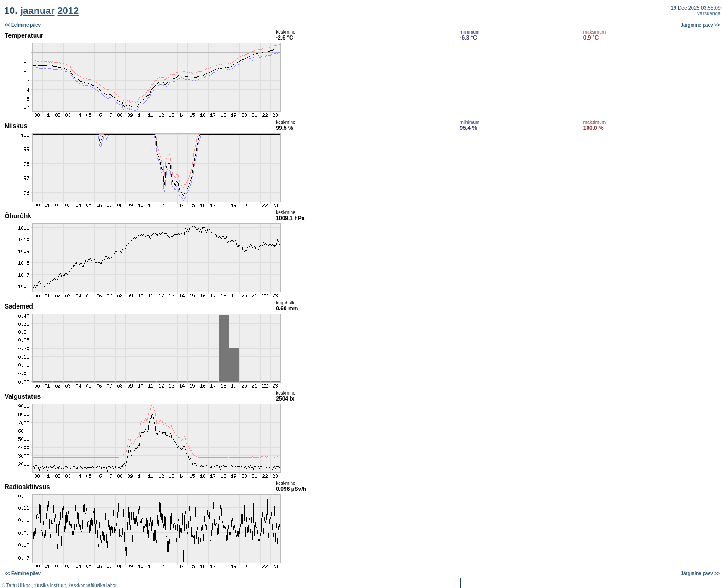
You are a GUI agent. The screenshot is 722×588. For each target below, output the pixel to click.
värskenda (709, 13)
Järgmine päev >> (701, 25)
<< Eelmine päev (23, 25)
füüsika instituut (50, 585)
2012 (68, 10)
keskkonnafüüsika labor (93, 585)
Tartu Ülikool (19, 585)
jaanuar (38, 10)
